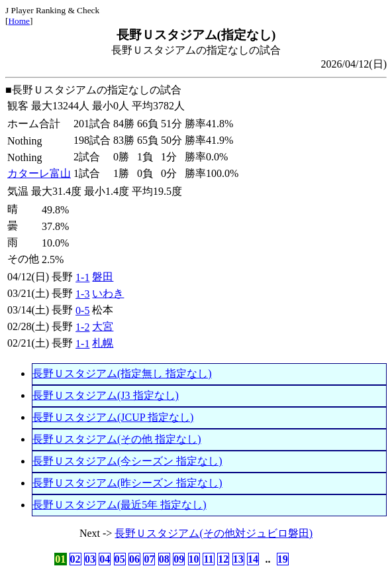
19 (283, 559)
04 (105, 559)
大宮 (103, 326)
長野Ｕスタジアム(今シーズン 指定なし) (127, 461)
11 (208, 559)
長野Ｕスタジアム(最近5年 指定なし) (120, 505)
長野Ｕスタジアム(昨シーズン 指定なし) (127, 483)
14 (253, 559)
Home (19, 21)
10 (194, 559)
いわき (108, 293)
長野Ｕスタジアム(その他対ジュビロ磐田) (214, 533)
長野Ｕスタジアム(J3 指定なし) (106, 395)
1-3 (82, 294)
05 (120, 559)
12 (223, 559)
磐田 (103, 277)
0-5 (82, 311)
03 (90, 559)
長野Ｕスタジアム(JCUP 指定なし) (113, 417)
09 (179, 559)
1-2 (82, 327)
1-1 (82, 277)
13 (238, 559)
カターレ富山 (39, 173)
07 (149, 559)
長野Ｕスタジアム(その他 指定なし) (117, 439)
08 (164, 559)
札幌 (103, 343)
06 (134, 559)
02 (75, 559)
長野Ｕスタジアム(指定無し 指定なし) (122, 373)
